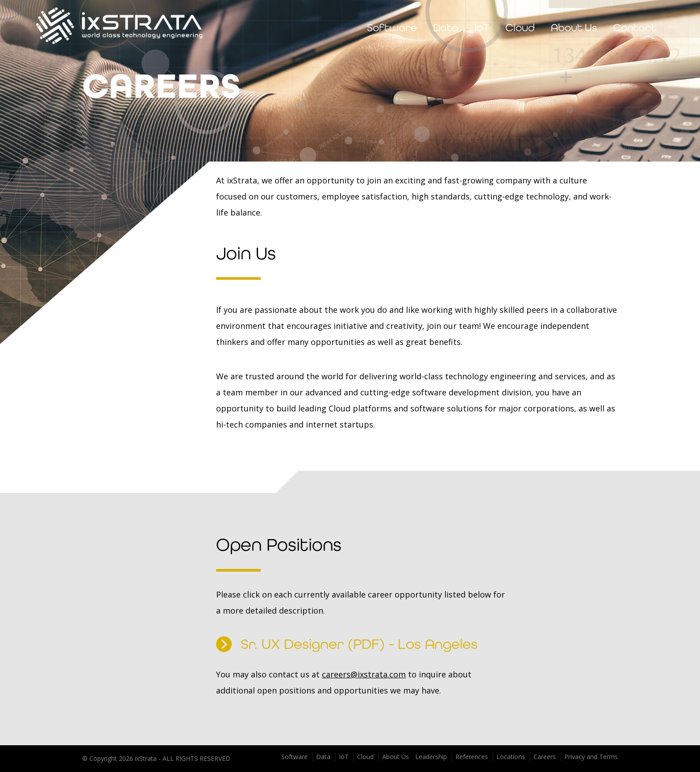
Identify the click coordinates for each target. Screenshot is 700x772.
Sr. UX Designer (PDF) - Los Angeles (347, 644)
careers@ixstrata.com (364, 674)
